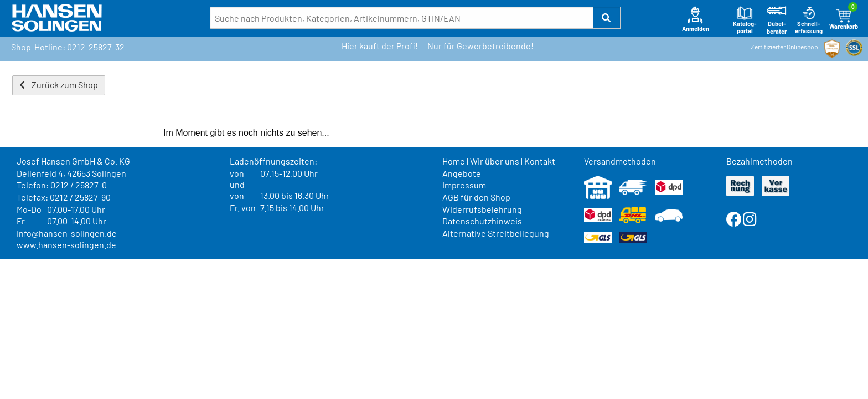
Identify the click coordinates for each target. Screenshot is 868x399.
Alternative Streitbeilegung (496, 233)
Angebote (462, 173)
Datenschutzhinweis (482, 221)
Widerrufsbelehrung (482, 209)
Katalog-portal (745, 20)
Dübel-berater (777, 20)
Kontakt (540, 161)
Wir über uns (495, 161)
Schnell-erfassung (809, 20)
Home (454, 161)
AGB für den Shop (476, 197)
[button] (607, 18)
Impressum (464, 185)
